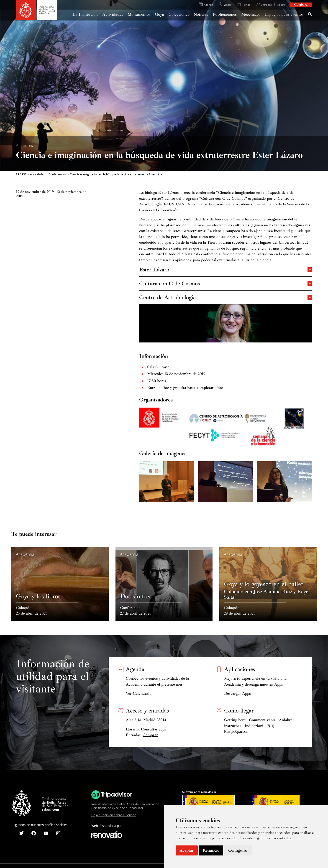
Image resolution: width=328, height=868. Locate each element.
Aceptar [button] (187, 850)
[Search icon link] (310, 15)
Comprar (150, 735)
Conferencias (57, 174)
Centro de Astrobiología (226, 297)
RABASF (21, 174)
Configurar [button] (238, 850)
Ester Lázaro (226, 269)
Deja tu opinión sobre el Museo (114, 815)
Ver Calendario (139, 693)
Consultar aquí (153, 729)
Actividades (37, 174)
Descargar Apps (237, 693)
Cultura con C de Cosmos (223, 198)
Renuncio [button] (211, 850)
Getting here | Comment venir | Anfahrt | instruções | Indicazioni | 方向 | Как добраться (259, 726)
